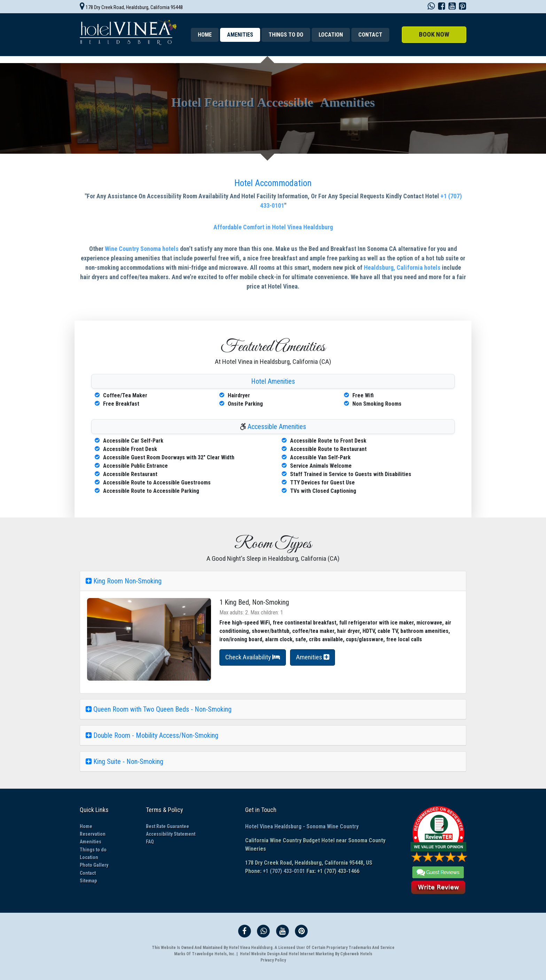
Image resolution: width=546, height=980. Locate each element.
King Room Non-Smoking (124, 581)
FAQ (150, 842)
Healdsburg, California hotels (402, 267)
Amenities (91, 842)
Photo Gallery (94, 865)
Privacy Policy (273, 960)
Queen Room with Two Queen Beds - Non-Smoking (159, 709)
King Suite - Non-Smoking (124, 761)
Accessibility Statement (171, 834)
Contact (370, 35)
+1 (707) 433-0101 (283, 871)
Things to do (286, 35)
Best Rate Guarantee (167, 826)
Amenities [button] (313, 657)
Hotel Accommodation (273, 183)
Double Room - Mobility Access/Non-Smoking (152, 735)
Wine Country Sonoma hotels (142, 249)
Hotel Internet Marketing (311, 954)
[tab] (273, 581)
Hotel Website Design (260, 954)
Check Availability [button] (253, 657)
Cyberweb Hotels (356, 954)
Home (205, 35)
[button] (434, 35)
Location (331, 35)
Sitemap (88, 881)
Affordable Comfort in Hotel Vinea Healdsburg (273, 227)
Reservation (93, 834)
